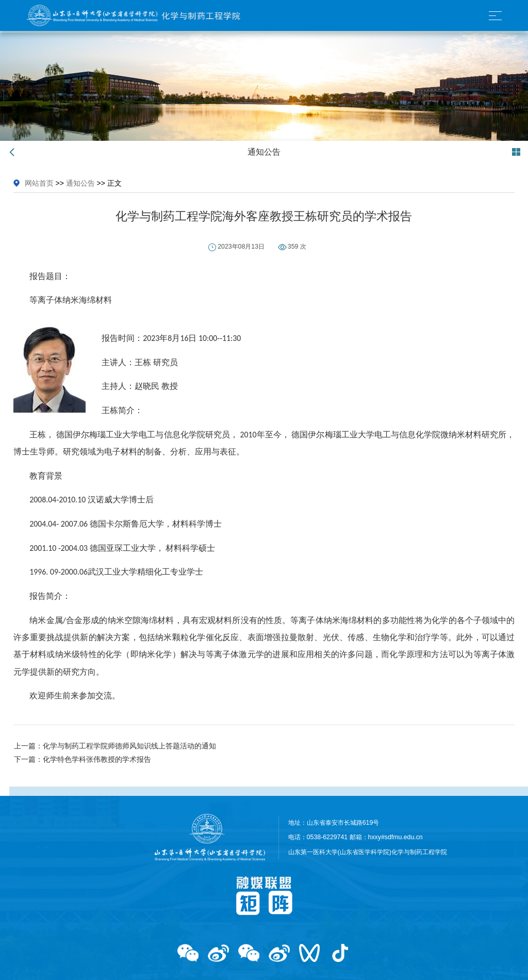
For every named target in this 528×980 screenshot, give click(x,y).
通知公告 (80, 183)
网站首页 (39, 183)
